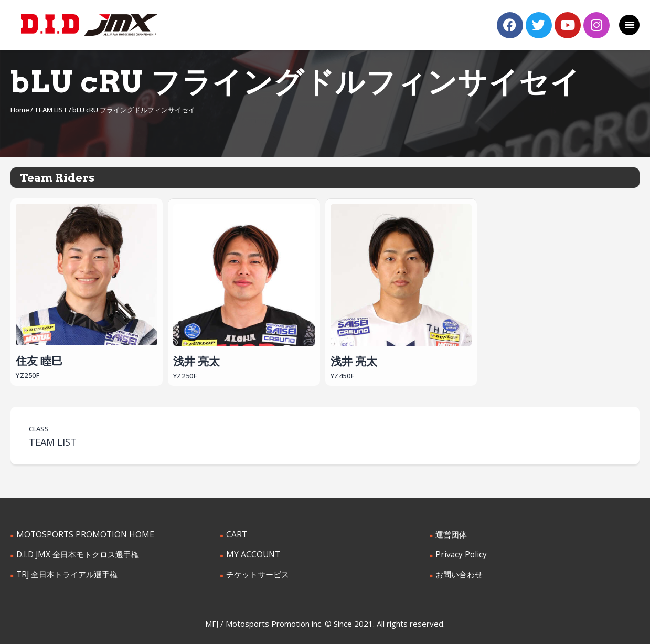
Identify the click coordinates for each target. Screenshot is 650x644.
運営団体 (450, 534)
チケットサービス (255, 573)
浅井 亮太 (244, 285)
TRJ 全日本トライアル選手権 (63, 573)
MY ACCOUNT (251, 553)
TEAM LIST (51, 110)
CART (236, 534)
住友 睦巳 (87, 284)
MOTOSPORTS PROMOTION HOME (78, 534)
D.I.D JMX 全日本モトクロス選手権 (74, 553)
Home (20, 110)
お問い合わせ (457, 573)
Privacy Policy (459, 553)
